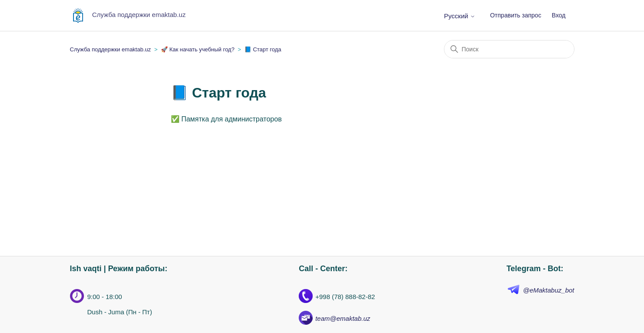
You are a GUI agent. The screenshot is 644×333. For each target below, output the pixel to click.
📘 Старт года (263, 49)
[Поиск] (509, 49)
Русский (460, 16)
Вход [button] (559, 15)
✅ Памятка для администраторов (226, 119)
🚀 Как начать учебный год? (198, 49)
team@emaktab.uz (343, 318)
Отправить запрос (516, 15)
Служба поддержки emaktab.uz (111, 49)
